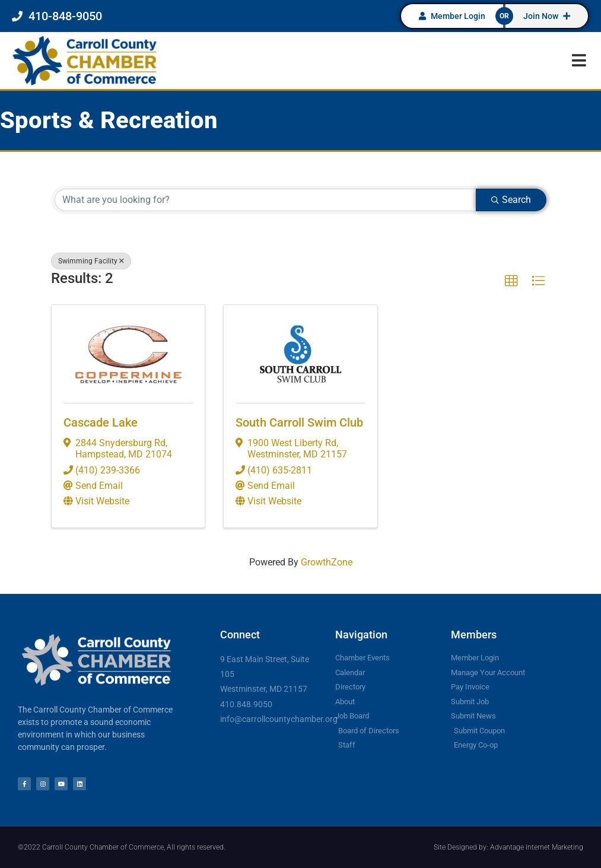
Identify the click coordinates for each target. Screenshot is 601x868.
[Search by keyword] (265, 200)
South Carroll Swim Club (299, 422)
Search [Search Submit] (511, 200)
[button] (579, 60)
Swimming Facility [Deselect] (91, 261)
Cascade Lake (101, 422)
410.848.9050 (246, 704)
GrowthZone (327, 562)
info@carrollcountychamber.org (279, 719)
